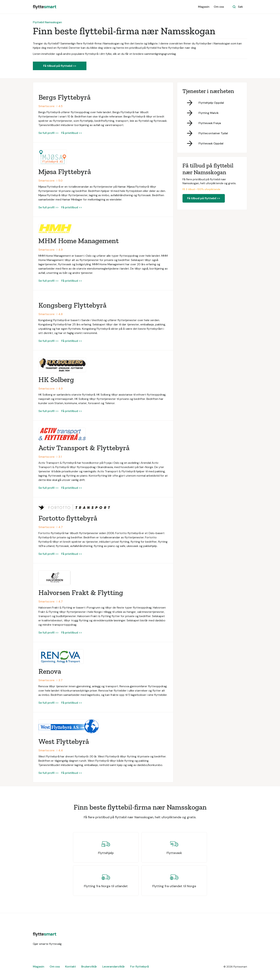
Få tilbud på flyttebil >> (60, 66)
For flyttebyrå (139, 967)
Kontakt (71, 967)
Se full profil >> (48, 133)
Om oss (219, 7)
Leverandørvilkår (114, 967)
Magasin (204, 7)
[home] (45, 7)
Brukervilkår (89, 967)
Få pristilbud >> (72, 133)
